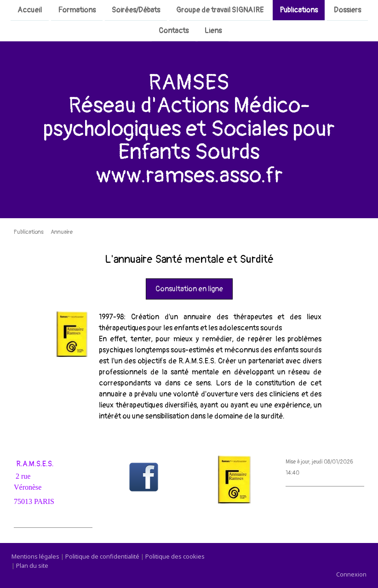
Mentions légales (35, 556)
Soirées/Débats (136, 10)
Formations (77, 10)
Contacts (174, 32)
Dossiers (347, 10)
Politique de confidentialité (102, 556)
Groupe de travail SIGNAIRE (220, 10)
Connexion (351, 574)
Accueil (30, 10)
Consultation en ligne (189, 289)
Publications (299, 10)
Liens (213, 32)
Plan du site (32, 565)
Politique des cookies (175, 556)
